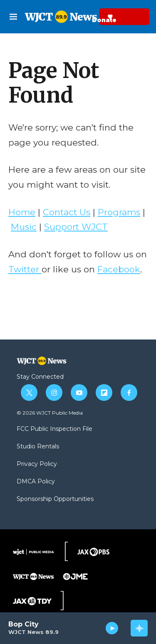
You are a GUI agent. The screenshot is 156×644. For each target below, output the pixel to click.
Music (24, 227)
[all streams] (139, 628)
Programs (119, 212)
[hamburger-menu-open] (14, 17)
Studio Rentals (38, 447)
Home (22, 212)
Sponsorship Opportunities (55, 499)
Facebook (119, 269)
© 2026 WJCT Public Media (50, 413)
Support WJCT (76, 227)
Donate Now (90, 17)
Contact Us (67, 212)
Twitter (25, 269)
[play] (112, 628)
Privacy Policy (37, 464)
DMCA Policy (36, 482)
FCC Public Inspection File (54, 429)
